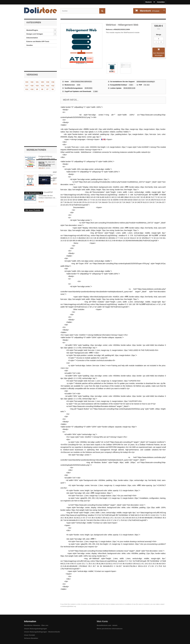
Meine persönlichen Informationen (110, 629)
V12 (53, 66)
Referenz (109, 29)
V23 (27, 62)
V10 (32, 69)
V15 (37, 66)
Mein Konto (102, 621)
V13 (48, 66)
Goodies (30, 45)
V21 (37, 62)
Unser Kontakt (30, 635)
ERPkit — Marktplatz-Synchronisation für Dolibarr (47, 138)
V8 (42, 69)
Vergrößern (80, 63)
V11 (27, 69)
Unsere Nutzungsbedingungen (36, 629)
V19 (48, 62)
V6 (53, 69)
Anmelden (161, 2)
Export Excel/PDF (46, 156)
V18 (53, 62)
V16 (32, 66)
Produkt (149, 11)
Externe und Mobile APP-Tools (38, 41)
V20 (42, 62)
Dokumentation (32, 38)
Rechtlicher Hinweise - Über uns (36, 625)
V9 (37, 69)
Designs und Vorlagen (35, 34)
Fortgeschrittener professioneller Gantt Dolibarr (47, 86)
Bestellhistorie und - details (107, 625)
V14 (42, 66)
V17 (27, 66)
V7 (47, 69)
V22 (32, 62)
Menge (159, 35)
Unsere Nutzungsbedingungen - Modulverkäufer (42, 632)
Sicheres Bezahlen (31, 638)
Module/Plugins (32, 30)
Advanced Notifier (46, 104)
